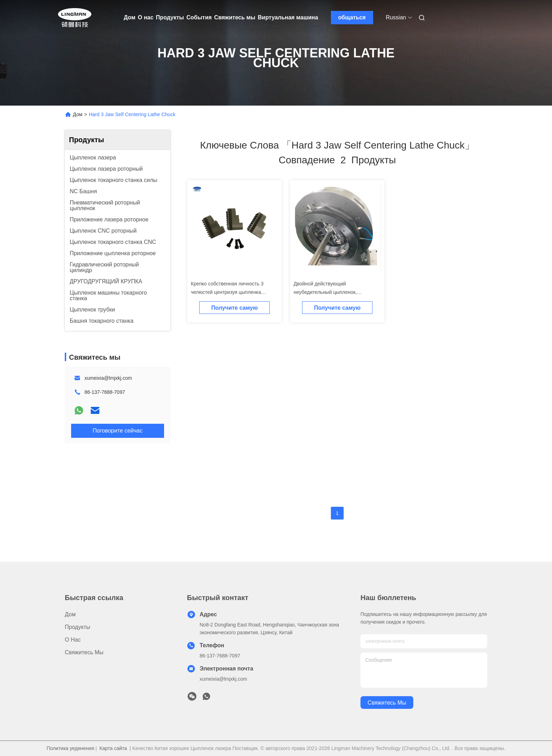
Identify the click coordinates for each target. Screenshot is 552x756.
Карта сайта (113, 748)
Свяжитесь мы (235, 17)
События (199, 17)
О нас (146, 17)
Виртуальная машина (288, 17)
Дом (130, 17)
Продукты (170, 17)
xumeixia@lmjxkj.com (108, 378)
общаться (352, 17)
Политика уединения (70, 748)
